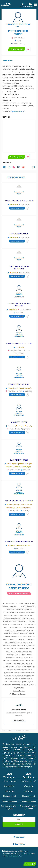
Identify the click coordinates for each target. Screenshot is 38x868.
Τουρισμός (28, 388)
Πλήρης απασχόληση (17, 208)
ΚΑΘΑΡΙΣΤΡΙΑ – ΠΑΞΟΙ (19, 460)
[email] (19, 819)
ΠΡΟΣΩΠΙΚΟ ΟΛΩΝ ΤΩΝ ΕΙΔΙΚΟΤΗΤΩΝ (19, 201)
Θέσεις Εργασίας (6, 730)
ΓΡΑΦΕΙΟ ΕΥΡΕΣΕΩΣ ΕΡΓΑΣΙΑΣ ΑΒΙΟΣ (19, 295)
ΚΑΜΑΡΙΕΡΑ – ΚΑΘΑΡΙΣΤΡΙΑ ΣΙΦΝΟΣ (19, 501)
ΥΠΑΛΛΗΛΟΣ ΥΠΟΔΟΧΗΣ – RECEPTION (19, 268)
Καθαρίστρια (11, 464)
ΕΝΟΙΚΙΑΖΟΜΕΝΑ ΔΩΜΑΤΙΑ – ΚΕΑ (19, 344)
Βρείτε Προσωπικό (28, 781)
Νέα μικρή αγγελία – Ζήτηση (9, 807)
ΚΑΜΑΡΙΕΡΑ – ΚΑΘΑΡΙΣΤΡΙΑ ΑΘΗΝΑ (19, 542)
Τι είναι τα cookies (16, 856)
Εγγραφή (19, 824)
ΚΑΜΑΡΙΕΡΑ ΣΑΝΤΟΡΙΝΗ (19, 234)
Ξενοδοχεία (14, 204)
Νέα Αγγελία (29, 786)
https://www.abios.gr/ (18, 111)
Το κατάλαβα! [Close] (30, 864)
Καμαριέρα (12, 388)
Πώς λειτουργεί (10, 796)
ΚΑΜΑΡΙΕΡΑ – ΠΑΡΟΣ (19, 422)
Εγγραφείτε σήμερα (19, 710)
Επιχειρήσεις (10, 786)
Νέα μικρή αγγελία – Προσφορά (29, 807)
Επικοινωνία (19, 837)
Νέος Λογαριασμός (10, 801)
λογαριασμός (19, 720)
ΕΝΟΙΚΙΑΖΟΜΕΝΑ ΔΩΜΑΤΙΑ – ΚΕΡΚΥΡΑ (19, 305)
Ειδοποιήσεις (19, 844)
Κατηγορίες (9, 791)
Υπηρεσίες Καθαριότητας (22, 467)
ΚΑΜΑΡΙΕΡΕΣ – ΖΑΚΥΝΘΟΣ (19, 384)
